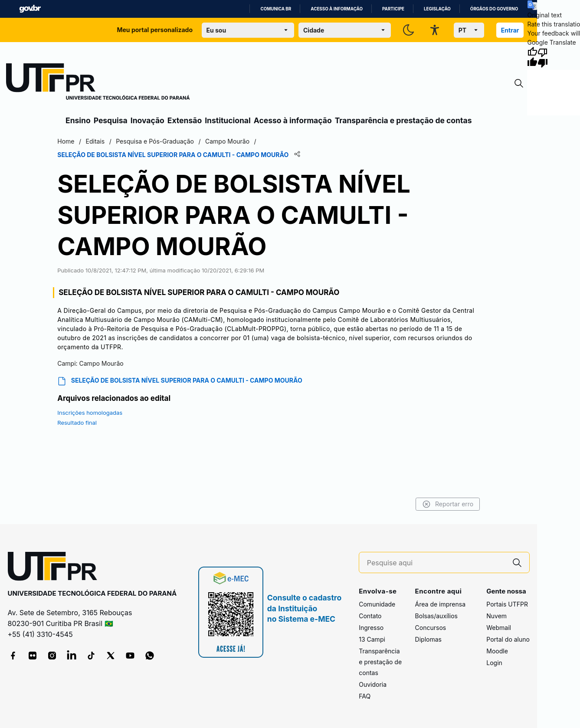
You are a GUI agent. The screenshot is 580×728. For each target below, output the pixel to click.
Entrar (510, 30)
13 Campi (372, 639)
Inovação (147, 120)
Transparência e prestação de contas (403, 120)
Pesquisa (111, 120)
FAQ (365, 696)
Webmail (499, 628)
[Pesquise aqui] (436, 563)
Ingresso (371, 628)
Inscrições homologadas (90, 413)
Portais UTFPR (507, 604)
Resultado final (77, 423)
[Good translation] (532, 57)
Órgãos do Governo (494, 9)
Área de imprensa (440, 604)
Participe (393, 9)
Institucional (228, 120)
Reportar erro (448, 504)
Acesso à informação (337, 9)
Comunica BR (276, 9)
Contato (370, 616)
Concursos (431, 628)
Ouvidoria (373, 684)
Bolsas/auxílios (436, 616)
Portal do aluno (508, 639)
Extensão (185, 120)
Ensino (78, 120)
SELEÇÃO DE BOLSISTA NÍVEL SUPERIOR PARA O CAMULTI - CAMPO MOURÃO (180, 381)
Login (494, 663)
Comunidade (377, 604)
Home (66, 141)
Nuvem (496, 616)
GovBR (30, 9)
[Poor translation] (543, 57)
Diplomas (428, 639)
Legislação (437, 9)
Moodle (497, 651)
